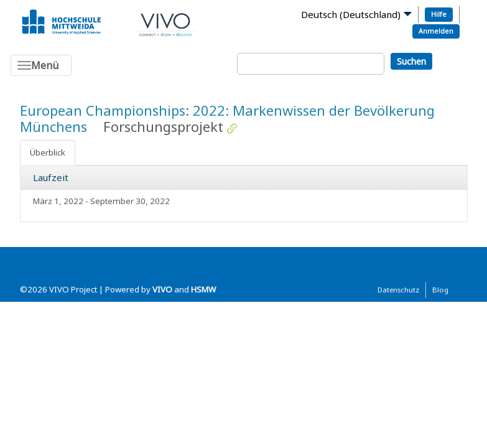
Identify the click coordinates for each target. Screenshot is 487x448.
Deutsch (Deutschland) (351, 14)
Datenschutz (398, 290)
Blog (440, 290)
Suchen (411, 61)
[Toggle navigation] (41, 65)
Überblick (48, 152)
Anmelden (436, 31)
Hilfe (439, 14)
